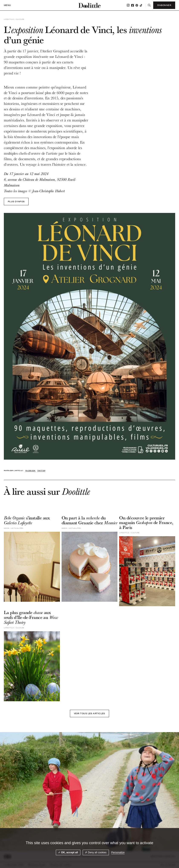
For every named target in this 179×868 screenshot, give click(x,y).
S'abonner (164, 5)
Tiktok (141, 5)
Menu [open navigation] (7, 5)
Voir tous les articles (89, 713)
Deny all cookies (96, 852)
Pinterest (137, 5)
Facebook (133, 5)
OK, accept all (68, 852)
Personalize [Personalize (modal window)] (118, 852)
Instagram (128, 5)
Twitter (41, 471)
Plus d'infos (16, 201)
